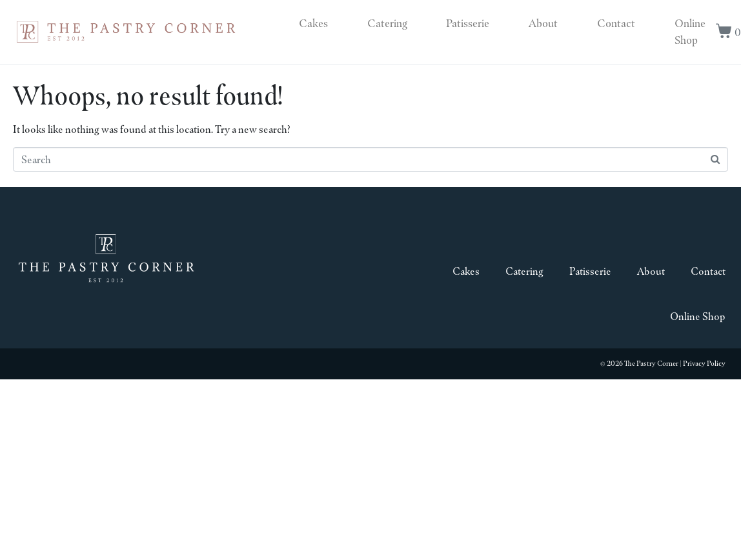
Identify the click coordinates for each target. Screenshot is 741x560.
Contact (616, 23)
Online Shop (690, 32)
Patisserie (468, 23)
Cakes (313, 23)
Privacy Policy (704, 363)
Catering (387, 23)
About (543, 23)
